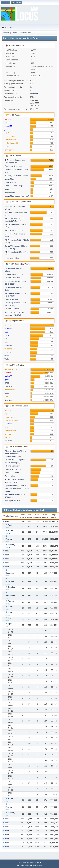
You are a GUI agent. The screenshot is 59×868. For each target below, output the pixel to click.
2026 (7, 522)
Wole (7, 359)
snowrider (34, 94)
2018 (7, 827)
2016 (7, 835)
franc (7, 356)
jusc (6, 129)
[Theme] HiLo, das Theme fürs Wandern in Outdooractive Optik (15, 454)
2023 (7, 559)
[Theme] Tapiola (11, 299)
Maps (7, 189)
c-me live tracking (12, 258)
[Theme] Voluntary (12, 278)
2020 (7, 819)
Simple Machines (36, 865)
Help (19, 862)
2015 (7, 839)
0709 (7, 383)
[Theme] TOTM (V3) (13, 469)
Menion (7, 119)
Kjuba (7, 393)
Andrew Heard (10, 140)
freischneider (10, 136)
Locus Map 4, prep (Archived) (17, 196)
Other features (11, 182)
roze (6, 342)
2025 (7, 551)
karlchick (8, 386)
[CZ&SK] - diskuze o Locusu (16, 176)
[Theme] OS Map (12, 309)
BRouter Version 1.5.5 (13, 230)
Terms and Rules (28, 862)
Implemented (10, 193)
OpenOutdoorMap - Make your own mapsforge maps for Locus (17, 488)
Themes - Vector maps (14, 186)
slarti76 (7, 437)
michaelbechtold (11, 143)
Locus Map (9, 179)
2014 (7, 843)
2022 (7, 563)
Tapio (7, 133)
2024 (7, 555)
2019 (7, 823)
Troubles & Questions (14, 166)
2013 (7, 847)
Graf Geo (8, 352)
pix (6, 339)
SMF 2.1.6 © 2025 (23, 865)
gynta (7, 123)
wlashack (8, 346)
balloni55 (8, 126)
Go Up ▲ (38, 862)
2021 (7, 567)
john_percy (9, 150)
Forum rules (10, 476)
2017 (7, 831)
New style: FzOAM (12, 500)
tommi (7, 146)
